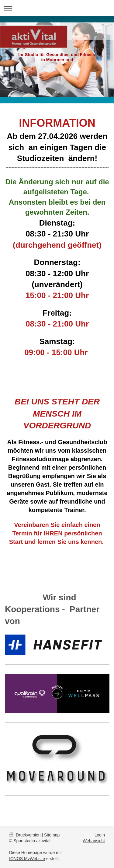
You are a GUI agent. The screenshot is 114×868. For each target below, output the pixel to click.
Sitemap (52, 835)
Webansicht (94, 841)
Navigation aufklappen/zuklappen (57, 8)
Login (100, 835)
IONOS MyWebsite (27, 859)
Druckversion (25, 835)
